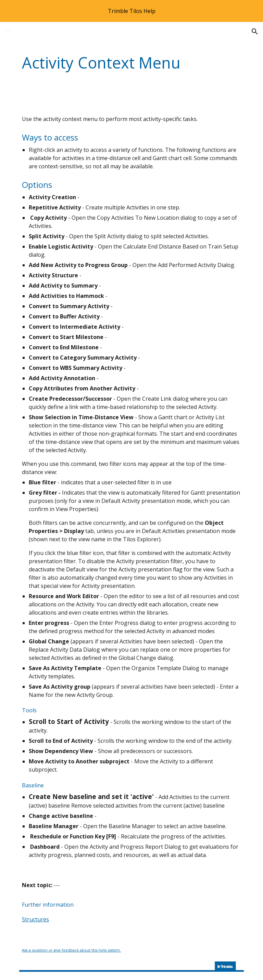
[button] (8, 31)
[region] (131, 11)
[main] (112, 63)
